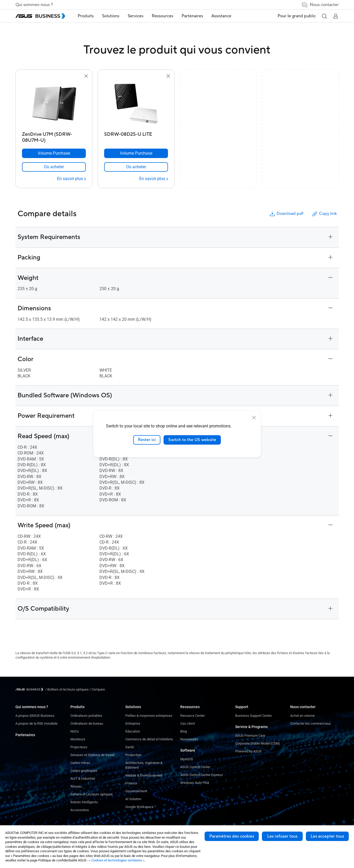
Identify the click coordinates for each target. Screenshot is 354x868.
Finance (131, 783)
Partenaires (25, 735)
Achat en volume (302, 716)
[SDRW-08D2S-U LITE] (136, 136)
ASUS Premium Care (250, 736)
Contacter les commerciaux (310, 723)
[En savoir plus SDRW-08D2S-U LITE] (154, 179)
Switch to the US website (192, 440)
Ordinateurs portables (86, 716)
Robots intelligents (84, 802)
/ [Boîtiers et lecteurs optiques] (67, 689)
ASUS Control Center (195, 767)
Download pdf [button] (286, 214)
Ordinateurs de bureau (87, 723)
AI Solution (133, 799)
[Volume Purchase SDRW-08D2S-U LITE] (136, 153)
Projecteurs (79, 747)
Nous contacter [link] (320, 5)
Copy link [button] (324, 214)
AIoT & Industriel (83, 779)
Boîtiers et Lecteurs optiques (92, 794)
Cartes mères (80, 763)
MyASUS (187, 759)
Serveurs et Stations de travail (92, 755)
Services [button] (136, 16)
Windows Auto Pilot (195, 783)
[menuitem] (86, 16)
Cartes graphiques (84, 771)
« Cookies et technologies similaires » (117, 860)
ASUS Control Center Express (202, 775)
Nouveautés (189, 739)
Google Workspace (139, 807)
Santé (130, 747)
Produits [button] (86, 16)
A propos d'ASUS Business (35, 716)
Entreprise (133, 723)
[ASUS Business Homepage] (40, 16)
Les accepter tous (327, 836)
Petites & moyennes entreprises (149, 716)
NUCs (75, 731)
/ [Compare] (97, 689)
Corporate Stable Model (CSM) (258, 743)
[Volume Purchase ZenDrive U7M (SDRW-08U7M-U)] (54, 153)
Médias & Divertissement (144, 775)
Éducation (133, 731)
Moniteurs (78, 739)
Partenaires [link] (192, 16)
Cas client (188, 723)
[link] (54, 167)
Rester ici (147, 440)
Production (133, 755)
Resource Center (193, 716)
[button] (324, 16)
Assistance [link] (221, 16)
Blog (184, 731)
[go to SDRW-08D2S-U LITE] (136, 104)
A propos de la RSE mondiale (36, 723)
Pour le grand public (297, 16)
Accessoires (80, 810)
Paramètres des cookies (232, 836)
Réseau (76, 786)
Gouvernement (136, 791)
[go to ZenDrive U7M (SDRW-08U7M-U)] (54, 104)
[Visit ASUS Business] (30, 689)
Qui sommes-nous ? (34, 5)
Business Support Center (254, 716)
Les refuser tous (282, 836)
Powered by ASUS (248, 751)
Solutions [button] (111, 16)
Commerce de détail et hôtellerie (149, 739)
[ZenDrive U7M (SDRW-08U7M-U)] (54, 136)
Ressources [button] (162, 16)
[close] (254, 418)
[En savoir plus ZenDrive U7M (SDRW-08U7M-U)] (71, 179)
